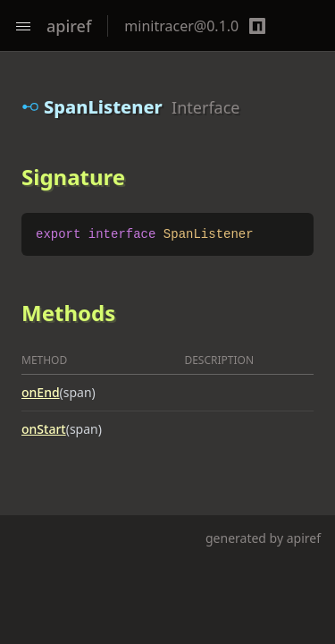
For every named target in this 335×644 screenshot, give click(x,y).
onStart (44, 429)
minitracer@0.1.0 (181, 26)
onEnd (41, 392)
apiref (69, 26)
